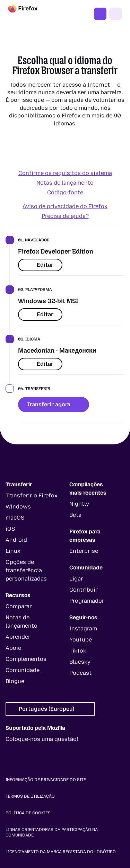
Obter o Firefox (100, 14)
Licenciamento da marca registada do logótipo (61, 852)
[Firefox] (29, 14)
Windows (18, 507)
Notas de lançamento (65, 183)
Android (16, 540)
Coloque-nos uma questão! (42, 739)
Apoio (14, 648)
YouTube (81, 640)
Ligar (76, 579)
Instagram (83, 628)
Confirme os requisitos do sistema (65, 173)
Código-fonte (65, 192)
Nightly (79, 504)
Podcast (80, 673)
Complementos (26, 659)
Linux (13, 551)
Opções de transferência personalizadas (26, 570)
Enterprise (84, 551)
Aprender (18, 637)
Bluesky (80, 662)
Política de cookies (28, 813)
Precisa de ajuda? (65, 216)
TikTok (78, 651)
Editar (40, 265)
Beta (75, 515)
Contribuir (84, 590)
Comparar (19, 606)
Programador (87, 601)
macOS (15, 518)
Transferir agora (54, 404)
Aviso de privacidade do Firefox (65, 206)
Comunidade (23, 670)
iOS (10, 529)
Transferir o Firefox (32, 495)
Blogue (15, 681)
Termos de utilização (30, 796)
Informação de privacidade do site (46, 780)
